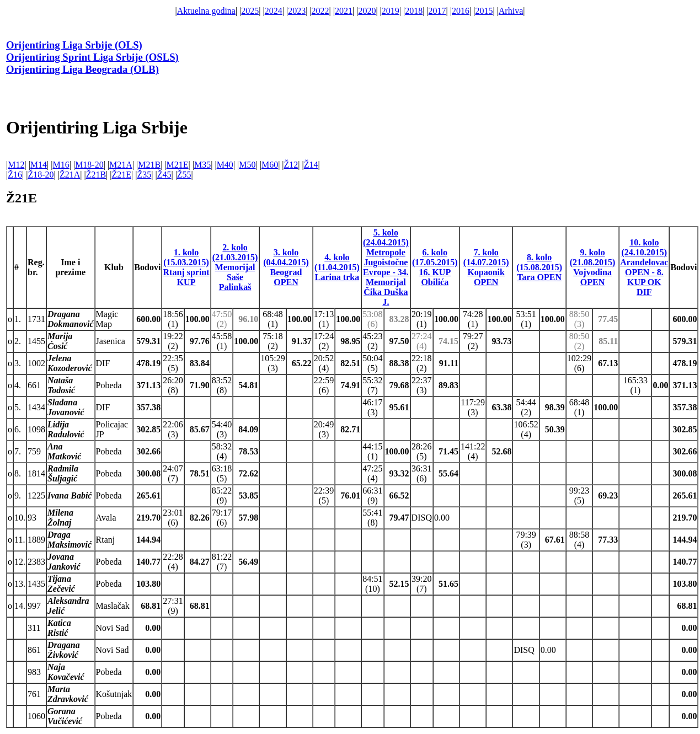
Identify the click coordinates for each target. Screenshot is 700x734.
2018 (414, 11)
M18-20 (89, 165)
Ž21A (70, 175)
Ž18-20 (41, 175)
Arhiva (511, 11)
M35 (202, 165)
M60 (270, 165)
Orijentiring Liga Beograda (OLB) (82, 69)
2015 (484, 11)
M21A (121, 165)
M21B (149, 165)
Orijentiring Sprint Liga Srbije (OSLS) (92, 57)
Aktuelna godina (206, 11)
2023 (297, 11)
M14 (39, 165)
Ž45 (164, 175)
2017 (437, 11)
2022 (320, 11)
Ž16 (15, 175)
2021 (344, 11)
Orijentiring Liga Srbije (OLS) (74, 45)
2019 (391, 11)
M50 (247, 165)
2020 (367, 11)
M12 (16, 165)
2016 (461, 11)
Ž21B (96, 175)
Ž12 (291, 165)
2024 (274, 11)
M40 (225, 165)
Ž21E (122, 175)
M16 (61, 165)
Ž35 (144, 175)
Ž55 (184, 175)
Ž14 (311, 165)
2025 (250, 11)
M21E (178, 165)
